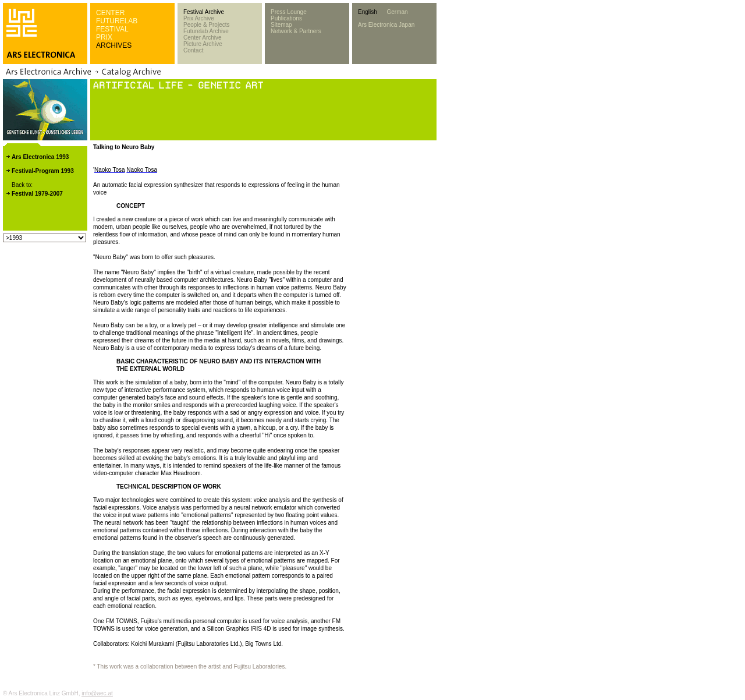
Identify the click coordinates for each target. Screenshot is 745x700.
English (368, 12)
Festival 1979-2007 (37, 194)
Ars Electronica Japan (386, 25)
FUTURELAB (117, 21)
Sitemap (281, 25)
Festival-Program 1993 (43, 171)
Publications (286, 18)
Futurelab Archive (206, 31)
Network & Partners (296, 31)
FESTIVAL (112, 29)
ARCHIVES (114, 45)
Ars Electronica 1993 (40, 157)
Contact (193, 50)
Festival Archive (204, 12)
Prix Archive (199, 18)
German (397, 12)
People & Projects (207, 25)
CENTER (110, 13)
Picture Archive (203, 44)
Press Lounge (289, 12)
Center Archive (203, 38)
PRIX (104, 37)
